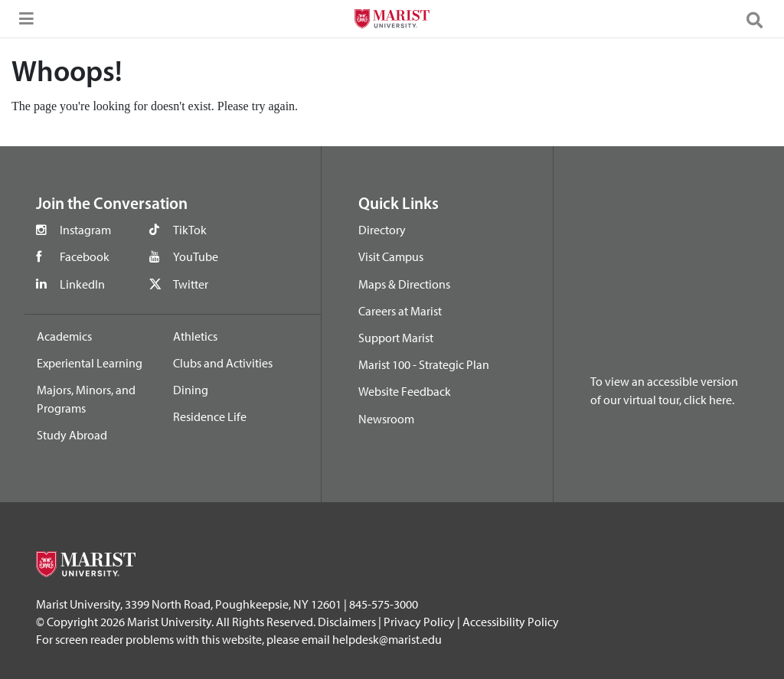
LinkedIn (82, 284)
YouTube (196, 256)
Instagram (85, 230)
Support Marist (396, 338)
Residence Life (210, 416)
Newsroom (386, 419)
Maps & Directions (404, 284)
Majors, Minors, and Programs (86, 399)
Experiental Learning (90, 363)
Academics (64, 336)
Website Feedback (405, 391)
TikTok (190, 230)
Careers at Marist (400, 311)
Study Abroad (72, 435)
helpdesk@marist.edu (387, 639)
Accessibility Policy (511, 622)
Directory (382, 230)
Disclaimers (347, 622)
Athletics (195, 336)
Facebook (85, 256)
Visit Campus (391, 256)
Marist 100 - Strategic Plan (424, 364)
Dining (191, 390)
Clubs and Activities (223, 363)
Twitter (191, 284)
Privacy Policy (419, 622)
